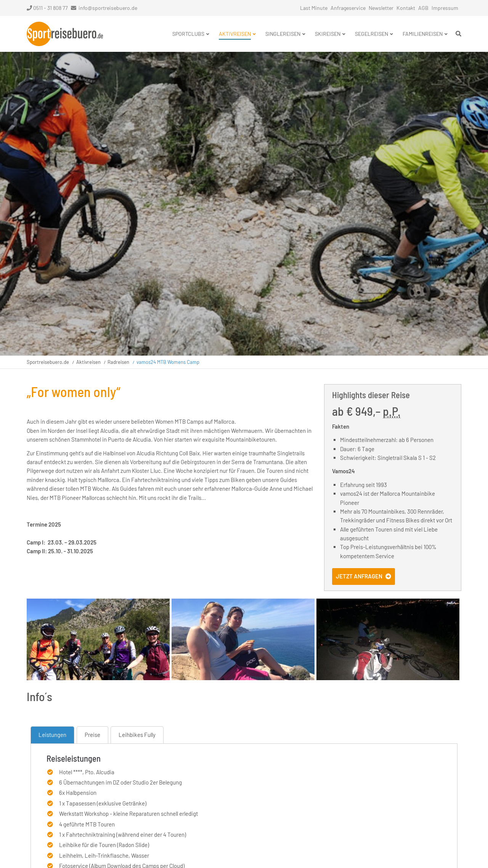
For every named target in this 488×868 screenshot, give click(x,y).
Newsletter (381, 8)
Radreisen (118, 362)
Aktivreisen (88, 362)
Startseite (65, 34)
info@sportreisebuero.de (108, 8)
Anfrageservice (348, 8)
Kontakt (406, 8)
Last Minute (314, 8)
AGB (423, 8)
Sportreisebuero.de (48, 362)
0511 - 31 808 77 (47, 8)
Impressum (445, 8)
